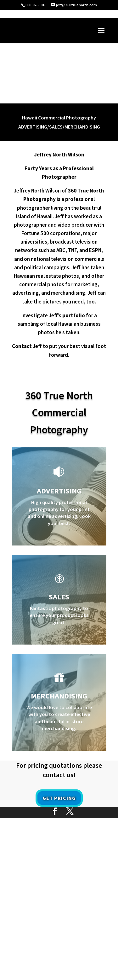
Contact (22, 346)
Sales (59, 597)
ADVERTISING (59, 491)
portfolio (74, 315)
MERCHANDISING (59, 696)
